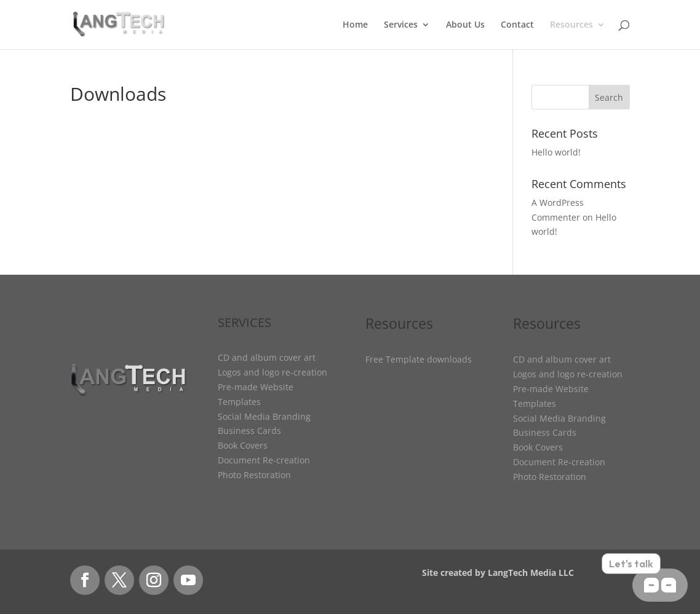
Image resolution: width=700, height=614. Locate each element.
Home (355, 25)
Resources (571, 25)
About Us (465, 25)
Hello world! (556, 152)
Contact (517, 25)
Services (401, 25)
